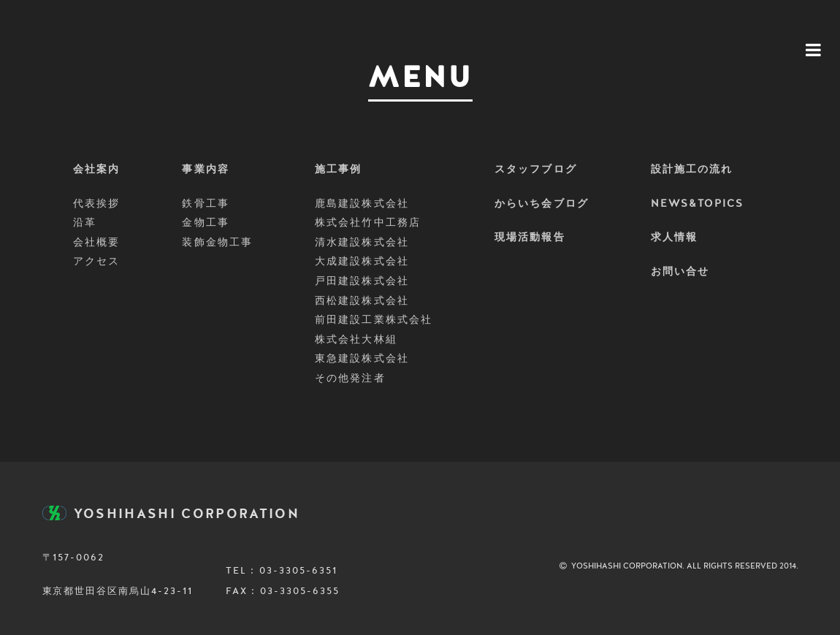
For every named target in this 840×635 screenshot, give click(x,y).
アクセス (96, 262)
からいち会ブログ (542, 204)
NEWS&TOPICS (697, 204)
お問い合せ (680, 272)
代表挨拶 (96, 204)
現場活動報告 (530, 237)
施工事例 (338, 170)
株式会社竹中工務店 (368, 223)
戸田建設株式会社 (362, 281)
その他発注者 (350, 379)
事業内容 (205, 170)
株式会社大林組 (356, 340)
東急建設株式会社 (362, 359)
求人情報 (674, 237)
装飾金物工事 (217, 243)
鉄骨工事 (205, 204)
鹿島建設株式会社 (362, 204)
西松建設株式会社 (362, 301)
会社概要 (96, 243)
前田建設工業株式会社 (374, 320)
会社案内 (96, 170)
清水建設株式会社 (362, 243)
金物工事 (205, 223)
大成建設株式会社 (362, 262)
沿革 (85, 223)
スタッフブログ (536, 170)
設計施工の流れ (692, 170)
